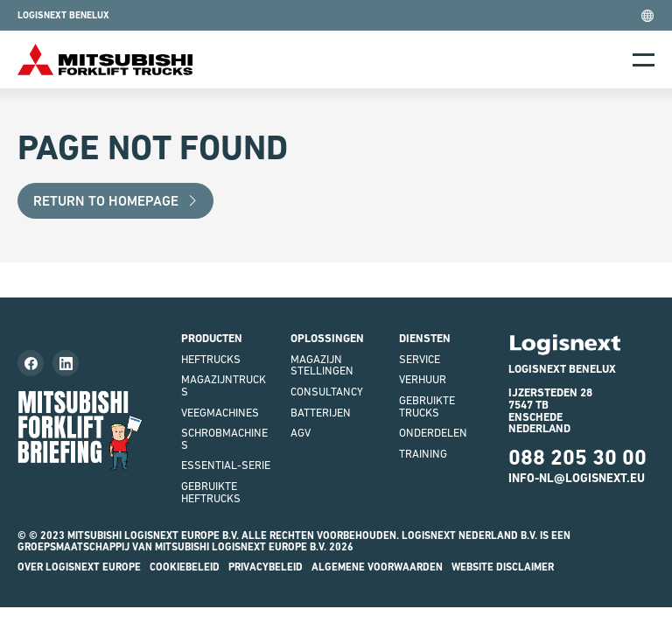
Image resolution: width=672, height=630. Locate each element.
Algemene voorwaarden (377, 567)
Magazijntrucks (224, 385)
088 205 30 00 (577, 457)
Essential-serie (226, 465)
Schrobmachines (224, 439)
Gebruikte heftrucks (211, 492)
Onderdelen (433, 433)
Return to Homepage (116, 201)
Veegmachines (220, 413)
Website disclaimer (503, 567)
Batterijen (321, 413)
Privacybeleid (266, 567)
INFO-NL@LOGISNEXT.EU (577, 478)
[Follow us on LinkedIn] (66, 363)
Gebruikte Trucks (427, 406)
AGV (301, 433)
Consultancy (327, 392)
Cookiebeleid (185, 567)
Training (423, 454)
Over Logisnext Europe (79, 567)
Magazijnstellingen (322, 365)
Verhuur (423, 379)
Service (420, 359)
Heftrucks (211, 359)
